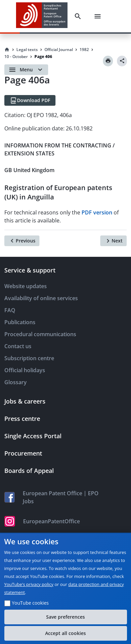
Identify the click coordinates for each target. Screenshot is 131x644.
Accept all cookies (65, 633)
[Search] (78, 16)
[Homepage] (7, 50)
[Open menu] (26, 70)
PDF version (97, 212)
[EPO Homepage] (42, 16)
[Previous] (22, 241)
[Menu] (98, 16)
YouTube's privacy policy (29, 584)
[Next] (113, 241)
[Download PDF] (30, 100)
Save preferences (65, 617)
